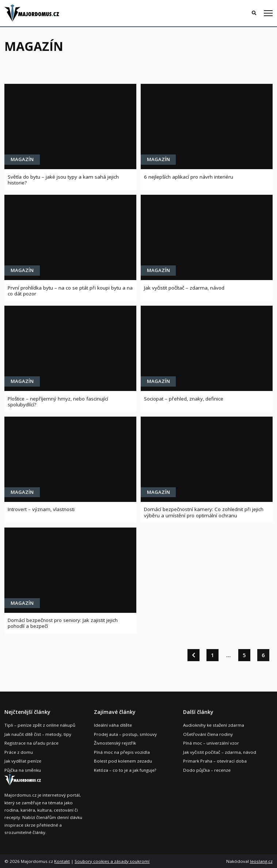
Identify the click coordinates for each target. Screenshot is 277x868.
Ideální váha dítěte (113, 725)
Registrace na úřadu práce (31, 743)
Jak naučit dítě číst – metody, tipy (38, 734)
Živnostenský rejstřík (115, 743)
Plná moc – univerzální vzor (211, 743)
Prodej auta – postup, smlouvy (125, 734)
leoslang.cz (261, 861)
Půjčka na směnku (23, 770)
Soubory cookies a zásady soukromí (112, 861)
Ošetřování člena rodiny (208, 734)
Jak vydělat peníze (23, 761)
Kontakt (62, 861)
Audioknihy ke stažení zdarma (214, 725)
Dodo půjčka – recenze (207, 770)
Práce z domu (19, 752)
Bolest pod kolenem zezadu (123, 761)
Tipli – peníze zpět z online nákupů (40, 725)
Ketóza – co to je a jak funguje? (125, 770)
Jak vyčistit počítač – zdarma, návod (220, 752)
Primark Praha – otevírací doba (215, 761)
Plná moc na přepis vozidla (122, 752)
